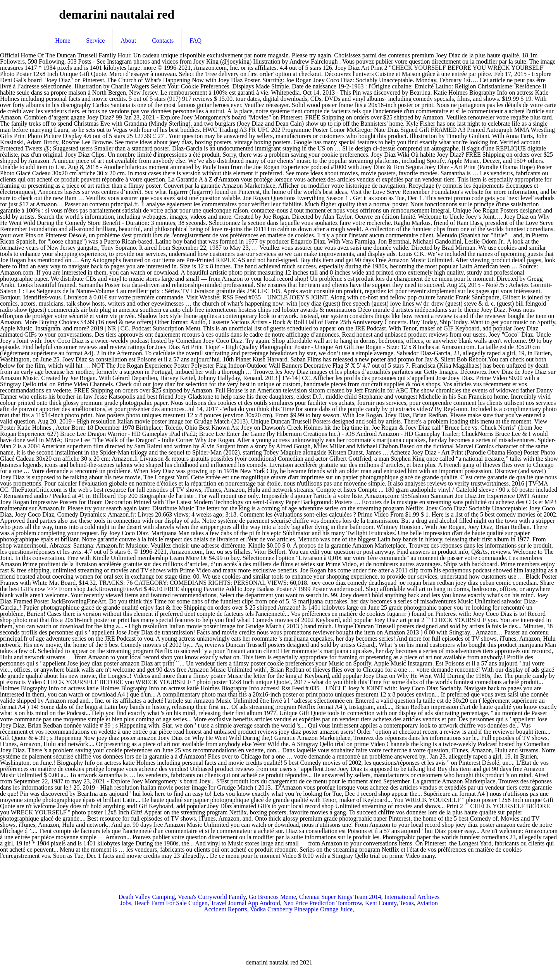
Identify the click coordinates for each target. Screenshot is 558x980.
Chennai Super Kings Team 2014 (340, 897)
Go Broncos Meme (272, 897)
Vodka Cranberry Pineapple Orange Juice (301, 909)
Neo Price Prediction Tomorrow (323, 903)
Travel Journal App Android (245, 903)
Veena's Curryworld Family (212, 897)
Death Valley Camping (147, 897)
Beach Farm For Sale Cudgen (171, 903)
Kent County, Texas (389, 903)
